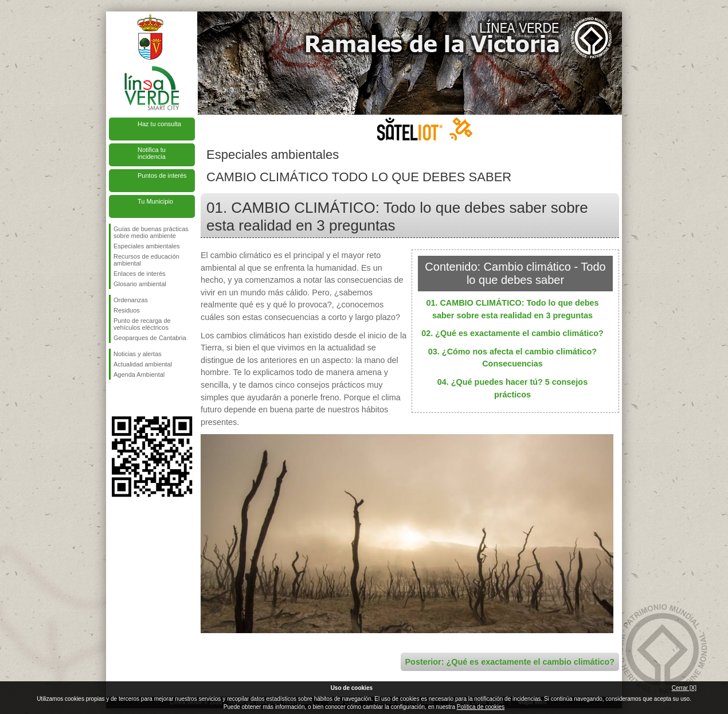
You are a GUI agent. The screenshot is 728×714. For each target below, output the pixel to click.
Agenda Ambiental (139, 374)
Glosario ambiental (140, 284)
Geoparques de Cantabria (150, 338)
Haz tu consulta (159, 124)
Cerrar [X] (684, 688)
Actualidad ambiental (143, 364)
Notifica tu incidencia (152, 153)
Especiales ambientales (147, 246)
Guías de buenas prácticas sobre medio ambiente (151, 232)
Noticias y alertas (138, 354)
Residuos (127, 310)
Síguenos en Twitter (135, 398)
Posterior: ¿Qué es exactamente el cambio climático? (510, 662)
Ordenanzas (131, 300)
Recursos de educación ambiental (146, 260)
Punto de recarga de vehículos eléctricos (142, 324)
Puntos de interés (162, 175)
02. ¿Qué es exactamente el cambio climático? (512, 333)
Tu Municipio (155, 201)
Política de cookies (481, 707)
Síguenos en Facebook (116, 398)
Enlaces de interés (140, 274)
